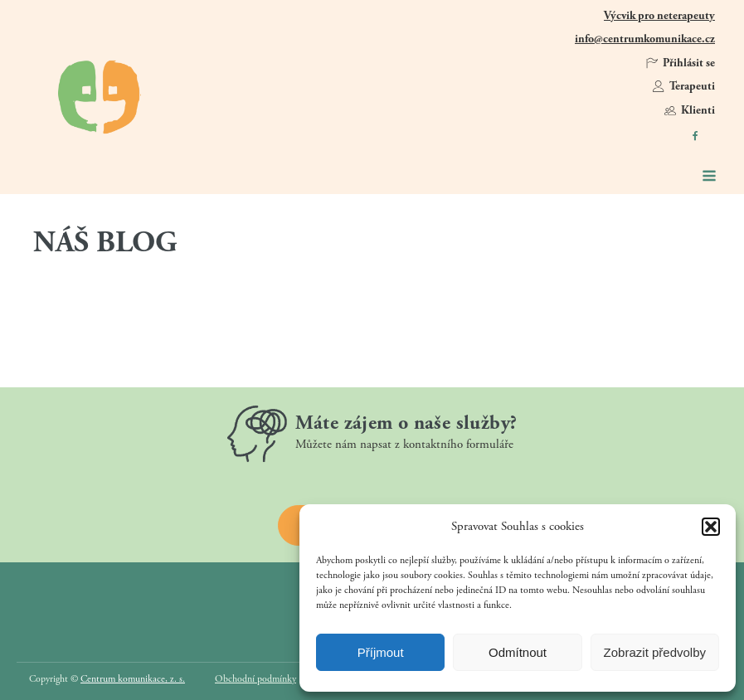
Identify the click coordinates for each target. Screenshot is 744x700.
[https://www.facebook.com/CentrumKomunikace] (695, 136)
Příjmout (381, 652)
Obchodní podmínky (255, 679)
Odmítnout (518, 652)
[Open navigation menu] (709, 177)
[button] (711, 527)
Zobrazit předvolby (655, 652)
